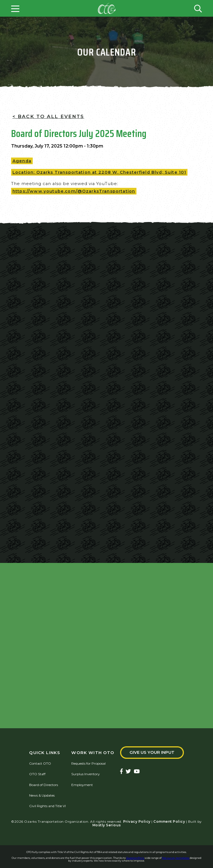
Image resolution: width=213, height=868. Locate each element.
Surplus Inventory (86, 774)
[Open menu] (15, 8)
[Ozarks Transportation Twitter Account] (128, 772)
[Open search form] (198, 8)
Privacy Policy (137, 821)
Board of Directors (44, 785)
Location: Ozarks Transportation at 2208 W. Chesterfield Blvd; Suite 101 (99, 172)
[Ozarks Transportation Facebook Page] (121, 772)
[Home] (107, 8)
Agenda (22, 161)
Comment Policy (169, 821)
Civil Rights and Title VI (47, 806)
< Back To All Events (48, 116)
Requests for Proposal (88, 763)
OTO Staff (37, 774)
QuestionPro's (135, 858)
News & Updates (42, 795)
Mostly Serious (107, 825)
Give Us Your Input (152, 752)
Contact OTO (40, 763)
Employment (82, 785)
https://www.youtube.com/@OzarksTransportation (74, 191)
